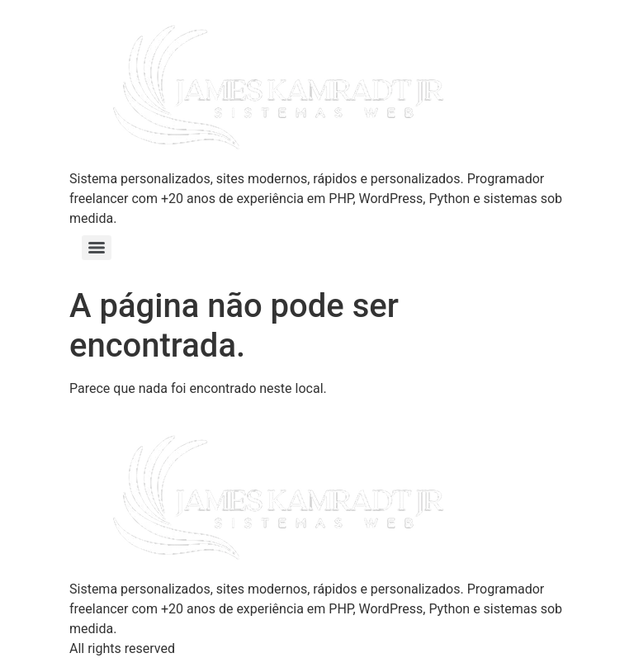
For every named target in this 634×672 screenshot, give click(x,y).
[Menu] (97, 248)
